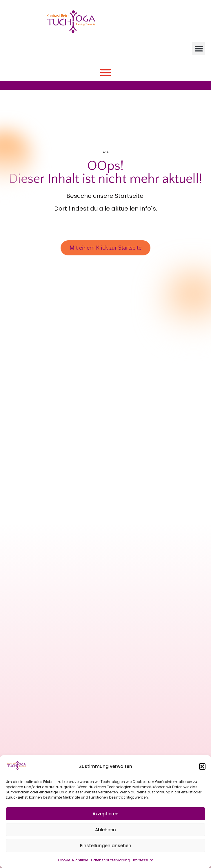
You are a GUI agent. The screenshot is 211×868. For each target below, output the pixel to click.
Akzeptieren (106, 814)
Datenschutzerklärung (111, 860)
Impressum (143, 860)
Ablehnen (106, 830)
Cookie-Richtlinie (73, 860)
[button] (202, 766)
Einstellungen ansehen (106, 846)
